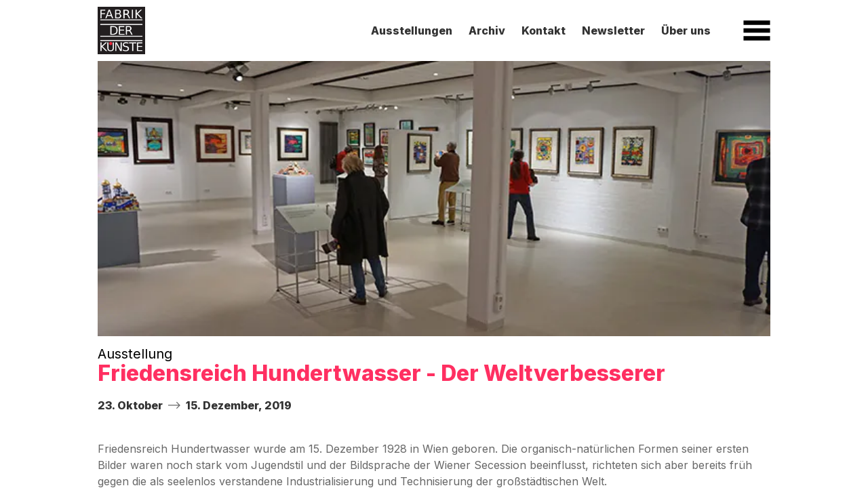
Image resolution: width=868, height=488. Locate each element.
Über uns (686, 30)
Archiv (487, 30)
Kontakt (544, 30)
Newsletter (613, 30)
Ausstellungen (412, 30)
